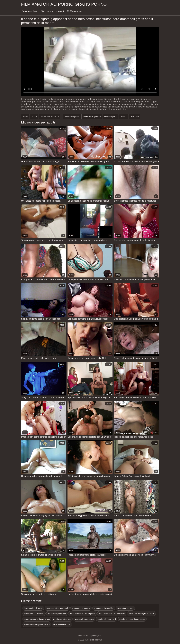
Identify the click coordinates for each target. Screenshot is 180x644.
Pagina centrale (30, 11)
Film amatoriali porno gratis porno (64, 4)
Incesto (124, 116)
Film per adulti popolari (52, 11)
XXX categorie (74, 11)
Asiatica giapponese (92, 116)
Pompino (135, 116)
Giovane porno (111, 116)
